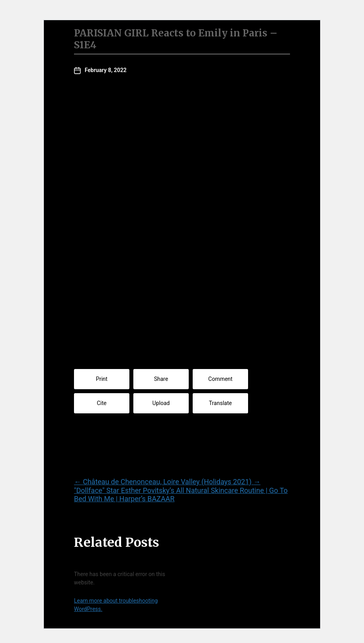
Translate (220, 403)
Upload (161, 403)
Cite (102, 403)
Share (161, 379)
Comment (220, 379)
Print (101, 379)
